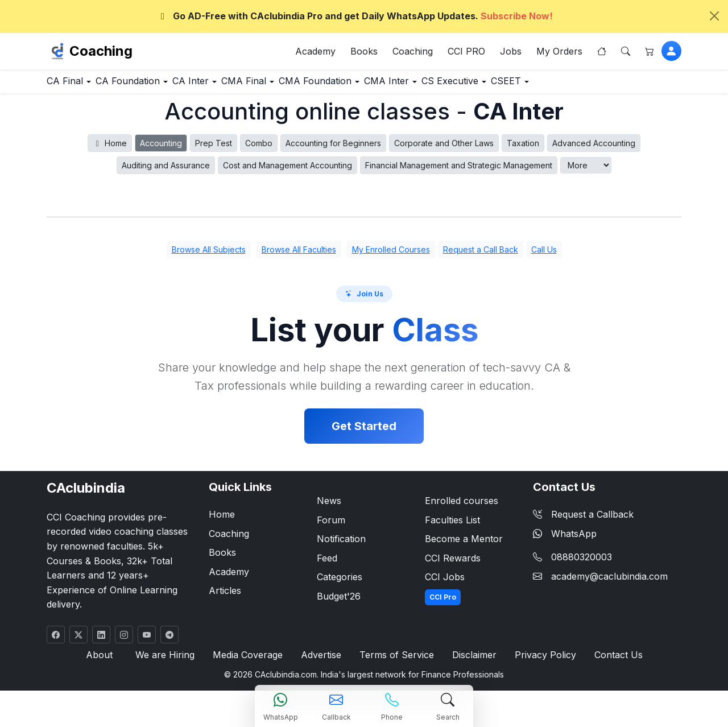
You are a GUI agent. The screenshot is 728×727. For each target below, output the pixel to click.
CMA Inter (468, 86)
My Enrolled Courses (391, 256)
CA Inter (228, 86)
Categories (340, 583)
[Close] (714, 16)
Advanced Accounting (594, 149)
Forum (331, 526)
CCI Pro (443, 603)
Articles (225, 597)
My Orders (559, 53)
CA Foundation (151, 86)
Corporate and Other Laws (444, 149)
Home (110, 149)
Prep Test (214, 149)
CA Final (73, 86)
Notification (341, 545)
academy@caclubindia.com (609, 582)
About (106, 661)
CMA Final (296, 86)
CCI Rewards (453, 564)
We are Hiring (169, 661)
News (329, 506)
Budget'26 (339, 602)
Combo (259, 149)
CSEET (619, 86)
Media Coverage (250, 661)
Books (364, 53)
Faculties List (452, 526)
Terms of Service (396, 661)
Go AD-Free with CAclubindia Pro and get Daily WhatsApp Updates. (355, 16)
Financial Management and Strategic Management (459, 171)
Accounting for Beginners (333, 149)
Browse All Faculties (299, 256)
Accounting (161, 149)
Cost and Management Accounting (288, 171)
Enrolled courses (462, 506)
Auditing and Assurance (166, 171)
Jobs (511, 53)
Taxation (523, 149)
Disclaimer (472, 661)
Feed (327, 564)
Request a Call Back (481, 256)
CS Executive (546, 86)
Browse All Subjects (209, 256)
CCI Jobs (445, 583)
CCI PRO (466, 53)
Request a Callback (583, 520)
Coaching (101, 53)
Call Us (544, 256)
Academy (315, 53)
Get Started (364, 432)
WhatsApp (565, 539)
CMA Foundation (382, 86)
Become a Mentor (464, 545)
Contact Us (611, 661)
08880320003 (582, 563)
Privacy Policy (541, 661)
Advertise (322, 661)
